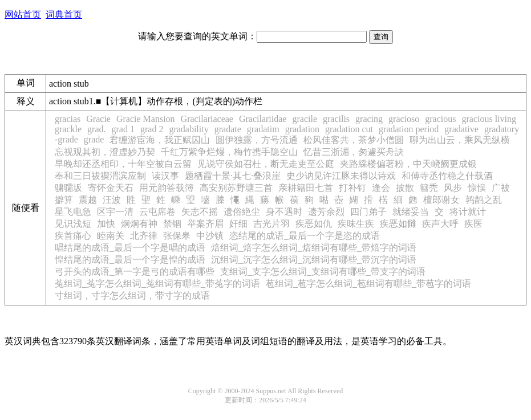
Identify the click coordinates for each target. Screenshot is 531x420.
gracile (305, 119)
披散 (405, 188)
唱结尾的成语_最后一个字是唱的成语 (130, 248)
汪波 (112, 200)
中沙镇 (210, 236)
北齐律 (144, 236)
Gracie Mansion (146, 119)
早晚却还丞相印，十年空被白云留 (123, 164)
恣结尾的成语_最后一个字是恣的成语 (305, 236)
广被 (501, 188)
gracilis (336, 119)
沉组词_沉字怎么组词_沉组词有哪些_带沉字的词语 (314, 260)
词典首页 (64, 15)
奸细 (238, 224)
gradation (302, 129)
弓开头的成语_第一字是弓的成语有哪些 (135, 272)
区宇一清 (115, 212)
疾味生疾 (356, 224)
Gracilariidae (263, 119)
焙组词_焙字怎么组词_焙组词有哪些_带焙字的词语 (314, 248)
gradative (461, 129)
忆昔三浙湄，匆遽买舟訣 (354, 152)
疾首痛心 (73, 236)
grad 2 (152, 129)
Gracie (98, 119)
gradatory (502, 129)
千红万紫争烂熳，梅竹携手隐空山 (229, 152)
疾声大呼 (440, 224)
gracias (68, 119)
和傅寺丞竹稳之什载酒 (447, 176)
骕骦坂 (68, 188)
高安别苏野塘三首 (236, 188)
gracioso (404, 119)
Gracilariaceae (207, 119)
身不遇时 (284, 212)
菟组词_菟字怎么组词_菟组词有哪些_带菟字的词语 (157, 284)
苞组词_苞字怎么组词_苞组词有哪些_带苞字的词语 (368, 284)
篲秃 (429, 188)
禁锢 (172, 224)
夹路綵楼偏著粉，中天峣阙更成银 (408, 164)
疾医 (473, 224)
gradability (189, 129)
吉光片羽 (271, 224)
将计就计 (468, 212)
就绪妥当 (411, 212)
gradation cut (349, 129)
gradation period (409, 129)
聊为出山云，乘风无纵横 (460, 140)
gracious (440, 119)
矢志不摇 (200, 212)
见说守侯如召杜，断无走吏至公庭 (266, 164)
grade (94, 139)
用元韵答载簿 (167, 188)
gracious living (489, 119)
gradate (228, 129)
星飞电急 (73, 212)
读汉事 (165, 176)
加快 (106, 224)
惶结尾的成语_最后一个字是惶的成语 (130, 260)
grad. (96, 129)
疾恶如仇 (314, 224)
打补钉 (352, 188)
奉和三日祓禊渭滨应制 (100, 176)
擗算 (64, 200)
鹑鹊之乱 (484, 200)
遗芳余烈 (326, 212)
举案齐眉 (205, 224)
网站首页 (23, 15)
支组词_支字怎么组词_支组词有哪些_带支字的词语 (323, 272)
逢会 (381, 188)
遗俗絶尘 (242, 212)
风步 (453, 188)
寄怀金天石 (111, 188)
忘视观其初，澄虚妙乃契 (105, 152)
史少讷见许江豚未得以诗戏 (341, 176)
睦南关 (111, 236)
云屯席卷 (157, 212)
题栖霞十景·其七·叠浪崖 (233, 176)
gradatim (263, 129)
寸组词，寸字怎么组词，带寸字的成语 (132, 295)
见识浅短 (73, 224)
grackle (68, 129)
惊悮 (477, 188)
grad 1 (123, 129)
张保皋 (177, 236)
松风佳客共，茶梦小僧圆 (354, 140)
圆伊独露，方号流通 (257, 140)
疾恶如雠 (398, 224)
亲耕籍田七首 (306, 188)
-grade (66, 139)
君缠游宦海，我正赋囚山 (160, 140)
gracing (369, 119)
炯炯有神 (139, 224)
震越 (88, 200)
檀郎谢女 (441, 200)
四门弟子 (368, 212)
